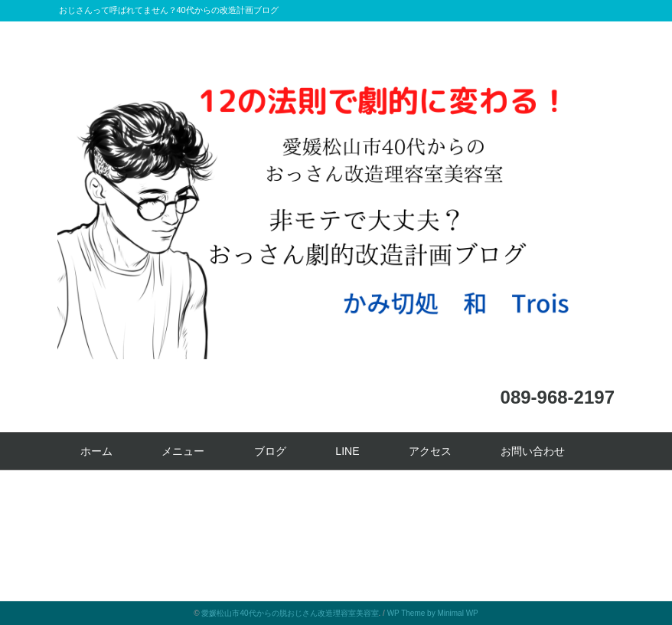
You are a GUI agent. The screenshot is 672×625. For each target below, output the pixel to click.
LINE (347, 451)
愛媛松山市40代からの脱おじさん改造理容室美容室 (290, 613)
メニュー (183, 451)
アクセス (430, 451)
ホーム (96, 451)
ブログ (270, 451)
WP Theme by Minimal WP (433, 613)
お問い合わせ (533, 451)
